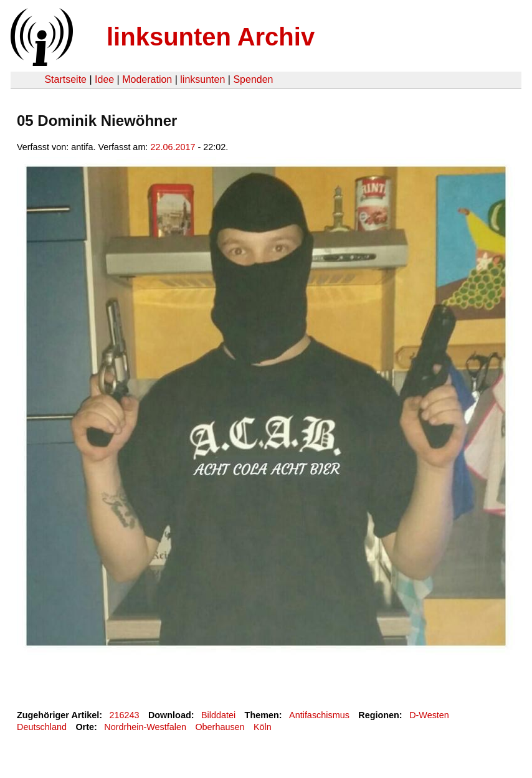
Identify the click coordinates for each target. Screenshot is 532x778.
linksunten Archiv (211, 37)
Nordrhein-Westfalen (145, 727)
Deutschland (42, 727)
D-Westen (429, 715)
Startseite (65, 79)
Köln (263, 727)
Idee (104, 79)
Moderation (147, 79)
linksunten (202, 79)
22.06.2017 (173, 147)
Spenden (253, 79)
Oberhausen (220, 727)
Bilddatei (218, 715)
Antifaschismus (319, 715)
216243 (125, 715)
